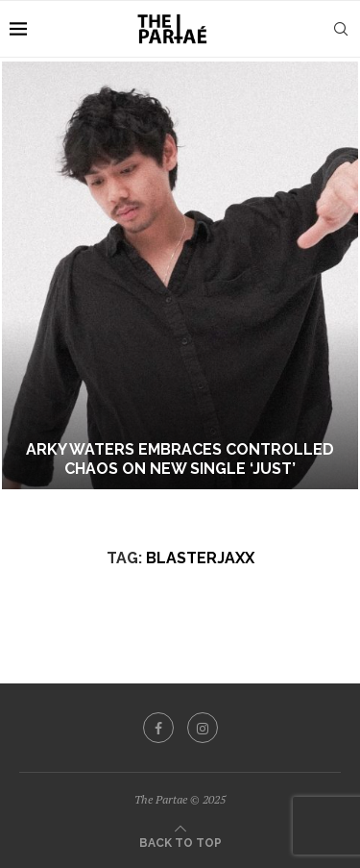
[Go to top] (180, 841)
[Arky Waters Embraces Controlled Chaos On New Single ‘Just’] (180, 275)
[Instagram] (203, 728)
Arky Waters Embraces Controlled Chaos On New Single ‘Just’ (180, 459)
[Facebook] (158, 728)
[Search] (341, 29)
